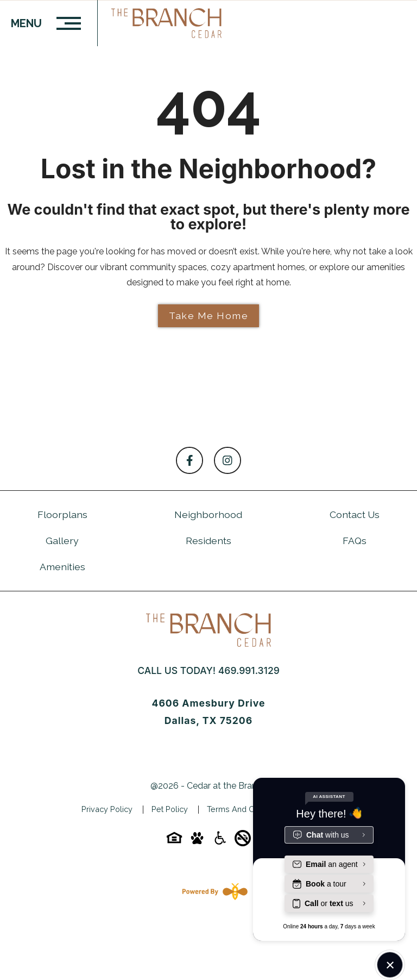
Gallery (62, 541)
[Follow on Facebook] (189, 460)
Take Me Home (208, 316)
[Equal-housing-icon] (174, 842)
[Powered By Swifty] (213, 891)
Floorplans (62, 514)
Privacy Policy (107, 809)
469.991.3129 (249, 670)
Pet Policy (170, 809)
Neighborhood (208, 514)
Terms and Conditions (247, 809)
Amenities (62, 567)
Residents (208, 541)
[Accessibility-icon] (220, 842)
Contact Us (355, 514)
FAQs (355, 541)
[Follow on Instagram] (228, 460)
